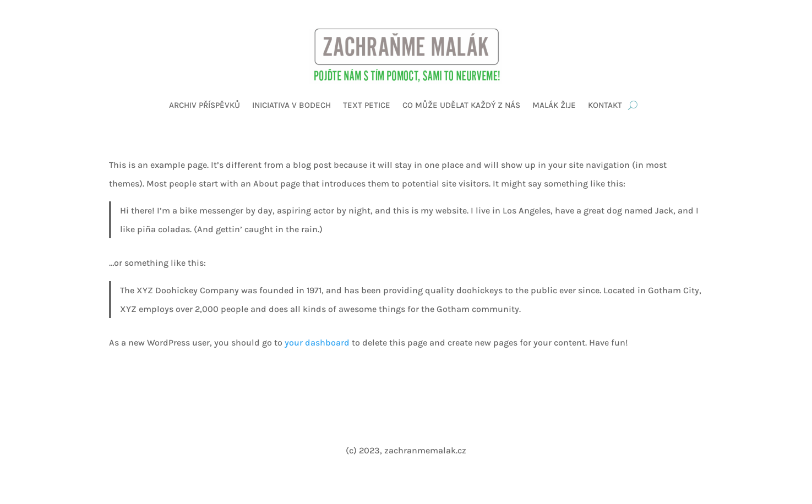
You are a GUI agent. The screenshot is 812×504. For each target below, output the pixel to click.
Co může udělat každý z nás (461, 105)
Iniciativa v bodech (291, 105)
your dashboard (317, 343)
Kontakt (605, 105)
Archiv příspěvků (205, 105)
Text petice (367, 105)
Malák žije (554, 105)
